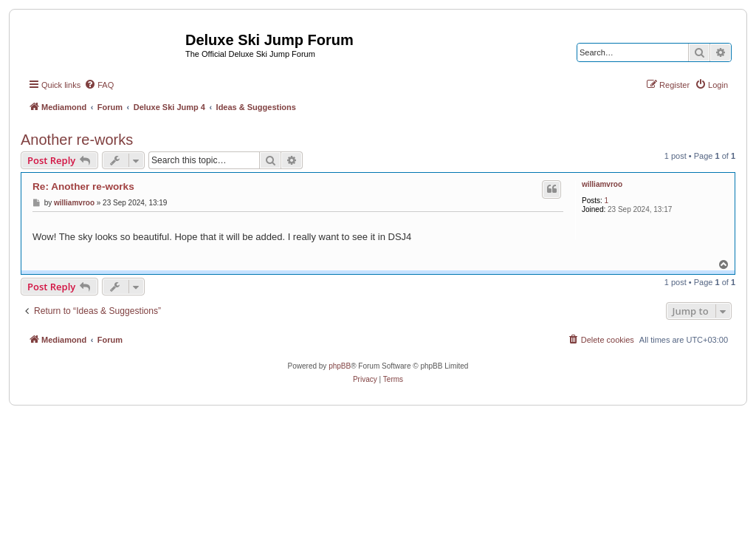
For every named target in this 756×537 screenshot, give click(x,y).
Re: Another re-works (83, 187)
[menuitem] (99, 85)
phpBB (340, 366)
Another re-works (77, 140)
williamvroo (602, 184)
